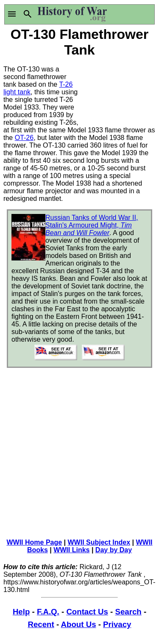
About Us (79, 624)
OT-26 (24, 138)
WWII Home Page (34, 542)
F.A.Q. (48, 612)
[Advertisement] (118, 91)
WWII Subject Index (99, 542)
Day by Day (114, 550)
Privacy (117, 624)
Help (21, 612)
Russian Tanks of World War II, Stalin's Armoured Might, (92, 225)
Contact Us (87, 612)
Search (128, 612)
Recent (41, 624)
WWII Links (71, 550)
